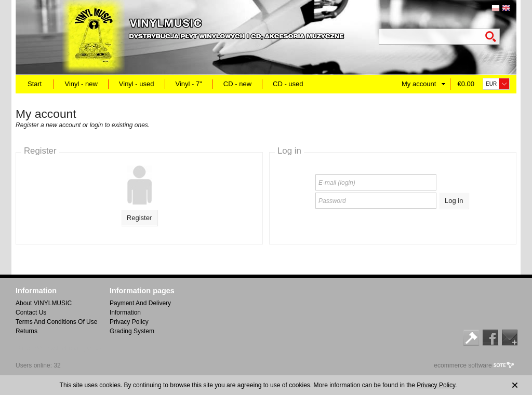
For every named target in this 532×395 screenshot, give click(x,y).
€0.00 (466, 84)
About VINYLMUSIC (44, 303)
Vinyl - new (81, 84)
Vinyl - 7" (189, 84)
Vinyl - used (137, 84)
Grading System (132, 331)
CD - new (237, 84)
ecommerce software (463, 365)
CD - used (288, 84)
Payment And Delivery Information (140, 308)
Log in (454, 201)
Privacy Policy (129, 322)
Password (332, 201)
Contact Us (31, 312)
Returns (26, 331)
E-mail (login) (337, 183)
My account (419, 84)
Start (35, 84)
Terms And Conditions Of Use (56, 322)
